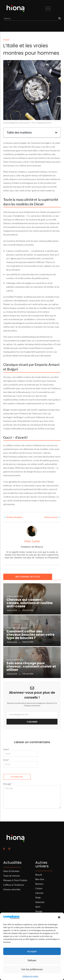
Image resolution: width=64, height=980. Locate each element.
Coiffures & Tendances (17, 628)
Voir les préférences (32, 969)
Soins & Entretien (15, 596)
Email (6, 760)
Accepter (32, 951)
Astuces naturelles (12, 889)
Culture (39, 888)
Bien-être (40, 879)
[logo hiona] (15, 8)
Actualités (12, 863)
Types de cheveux (12, 876)
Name (6, 749)
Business (39, 884)
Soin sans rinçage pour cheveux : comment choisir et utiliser (31, 666)
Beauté (39, 875)
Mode (38, 898)
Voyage (39, 911)
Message (7, 784)
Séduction (40, 902)
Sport (38, 907)
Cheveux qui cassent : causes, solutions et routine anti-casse (30, 603)
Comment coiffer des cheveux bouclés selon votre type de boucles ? (30, 635)
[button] (59, 917)
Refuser (32, 960)
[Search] (31, 19)
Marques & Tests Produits (15, 880)
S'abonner (32, 722)
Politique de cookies (30, 976)
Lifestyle (39, 893)
